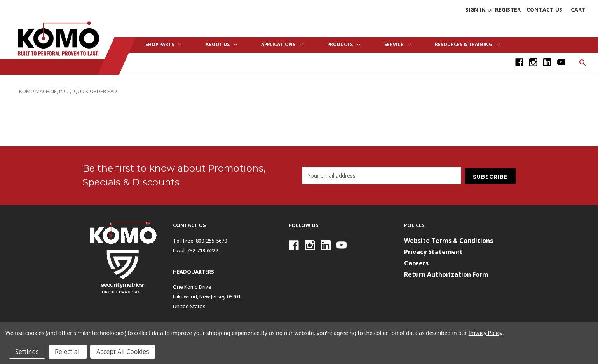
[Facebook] (519, 62)
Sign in (476, 10)
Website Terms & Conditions (449, 241)
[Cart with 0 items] (578, 10)
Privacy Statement (433, 252)
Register (508, 10)
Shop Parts (163, 44)
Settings (27, 352)
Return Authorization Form (446, 274)
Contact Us (544, 10)
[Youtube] (561, 62)
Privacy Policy (486, 333)
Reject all (68, 352)
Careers (416, 263)
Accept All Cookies (123, 352)
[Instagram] (533, 62)
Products (344, 44)
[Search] (582, 62)
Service (398, 44)
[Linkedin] (547, 62)
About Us (221, 44)
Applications (282, 44)
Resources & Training (467, 44)
